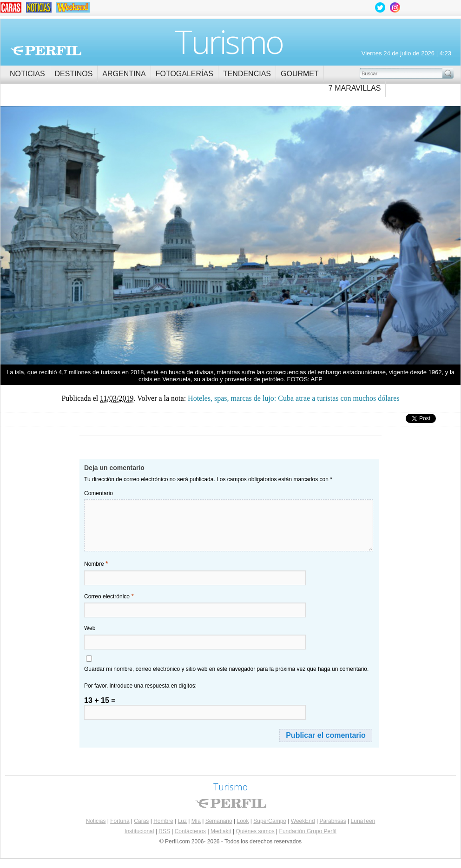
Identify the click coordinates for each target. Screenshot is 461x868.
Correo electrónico (109, 596)
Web (90, 628)
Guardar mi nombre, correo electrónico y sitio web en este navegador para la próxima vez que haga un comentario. (226, 669)
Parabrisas (333, 821)
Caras (141, 821)
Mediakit (221, 831)
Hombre (163, 821)
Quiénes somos (255, 831)
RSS (164, 831)
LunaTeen (363, 821)
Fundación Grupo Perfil (308, 831)
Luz (182, 821)
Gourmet (300, 74)
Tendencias (247, 74)
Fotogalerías (184, 74)
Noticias (27, 74)
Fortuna (120, 821)
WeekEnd (303, 821)
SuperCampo (270, 821)
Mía (196, 821)
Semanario (219, 821)
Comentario (99, 493)
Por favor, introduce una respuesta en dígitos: (140, 686)
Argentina (124, 74)
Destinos (74, 74)
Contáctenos (190, 831)
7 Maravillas (355, 88)
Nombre (96, 563)
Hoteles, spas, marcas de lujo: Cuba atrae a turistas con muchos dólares (115, 236)
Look (243, 821)
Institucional (139, 831)
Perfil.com (46, 51)
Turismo (229, 41)
